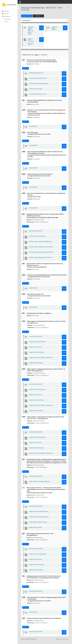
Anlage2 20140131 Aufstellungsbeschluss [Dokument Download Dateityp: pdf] (39, 517)
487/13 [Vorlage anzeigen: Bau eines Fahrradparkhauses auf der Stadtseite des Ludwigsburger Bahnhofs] (26, 203)
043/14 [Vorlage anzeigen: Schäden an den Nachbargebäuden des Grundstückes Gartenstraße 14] (26, 283)
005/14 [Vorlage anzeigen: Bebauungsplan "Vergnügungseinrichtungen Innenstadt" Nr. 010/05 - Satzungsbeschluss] (26, 332)
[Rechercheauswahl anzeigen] (67, 8)
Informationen (26, 20)
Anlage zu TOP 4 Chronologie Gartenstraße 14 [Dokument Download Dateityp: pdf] (31, 42)
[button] (9, 16)
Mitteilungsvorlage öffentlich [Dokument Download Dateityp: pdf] (36, 73)
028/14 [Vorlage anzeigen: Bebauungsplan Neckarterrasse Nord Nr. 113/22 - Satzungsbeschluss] (26, 544)
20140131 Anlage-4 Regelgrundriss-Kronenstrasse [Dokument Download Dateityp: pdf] (41, 252)
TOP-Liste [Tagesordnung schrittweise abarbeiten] (38, 16)
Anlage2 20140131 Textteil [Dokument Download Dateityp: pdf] (35, 347)
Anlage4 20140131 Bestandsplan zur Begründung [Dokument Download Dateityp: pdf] (41, 358)
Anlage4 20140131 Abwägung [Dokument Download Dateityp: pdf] (36, 570)
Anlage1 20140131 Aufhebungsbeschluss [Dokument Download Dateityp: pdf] (39, 511)
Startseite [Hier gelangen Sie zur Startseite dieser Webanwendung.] (6, 11)
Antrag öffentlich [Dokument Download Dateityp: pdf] (33, 126)
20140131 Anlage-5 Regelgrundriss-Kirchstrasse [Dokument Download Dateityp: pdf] (40, 257)
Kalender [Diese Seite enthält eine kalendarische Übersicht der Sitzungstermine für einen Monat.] (5, 14)
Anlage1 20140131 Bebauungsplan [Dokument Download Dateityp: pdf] (38, 554)
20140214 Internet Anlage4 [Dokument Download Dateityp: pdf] (36, 89)
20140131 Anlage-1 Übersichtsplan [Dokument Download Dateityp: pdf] (37, 236)
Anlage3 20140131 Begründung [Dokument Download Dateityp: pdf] (36, 352)
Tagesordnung (27, 16)
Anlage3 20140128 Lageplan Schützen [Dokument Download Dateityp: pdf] (38, 522)
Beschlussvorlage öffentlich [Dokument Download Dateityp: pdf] (36, 231)
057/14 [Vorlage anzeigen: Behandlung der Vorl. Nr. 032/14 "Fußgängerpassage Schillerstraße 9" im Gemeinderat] (26, 607)
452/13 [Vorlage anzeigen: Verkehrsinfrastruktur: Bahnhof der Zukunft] (26, 183)
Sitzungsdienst (64, 639)
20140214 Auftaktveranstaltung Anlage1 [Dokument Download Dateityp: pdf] (39, 84)
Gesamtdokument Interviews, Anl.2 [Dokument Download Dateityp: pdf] (38, 94)
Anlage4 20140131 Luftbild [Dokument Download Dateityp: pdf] (35, 527)
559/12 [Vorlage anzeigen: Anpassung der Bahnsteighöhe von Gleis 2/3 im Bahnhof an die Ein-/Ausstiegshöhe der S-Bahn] (26, 163)
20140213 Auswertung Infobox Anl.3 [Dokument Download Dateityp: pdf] (38, 78)
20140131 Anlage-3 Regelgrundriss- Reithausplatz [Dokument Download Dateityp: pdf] (41, 247)
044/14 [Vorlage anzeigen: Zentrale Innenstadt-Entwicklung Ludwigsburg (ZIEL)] (26, 68)
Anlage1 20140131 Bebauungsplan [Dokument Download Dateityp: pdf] (37, 342)
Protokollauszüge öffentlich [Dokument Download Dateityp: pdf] (55, 28)
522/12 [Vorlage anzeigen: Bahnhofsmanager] (26, 141)
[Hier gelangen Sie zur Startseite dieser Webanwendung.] (9, 5)
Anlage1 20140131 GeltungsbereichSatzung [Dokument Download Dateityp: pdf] (39, 481)
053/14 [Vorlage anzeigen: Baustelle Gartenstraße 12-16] (26, 302)
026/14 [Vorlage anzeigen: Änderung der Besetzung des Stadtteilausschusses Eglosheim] (26, 627)
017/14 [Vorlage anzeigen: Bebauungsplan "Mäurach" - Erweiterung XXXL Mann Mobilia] (26, 502)
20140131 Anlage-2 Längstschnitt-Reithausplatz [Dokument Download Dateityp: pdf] (40, 242)
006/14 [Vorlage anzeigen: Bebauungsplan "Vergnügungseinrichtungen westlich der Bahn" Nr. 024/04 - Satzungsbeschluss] (26, 380)
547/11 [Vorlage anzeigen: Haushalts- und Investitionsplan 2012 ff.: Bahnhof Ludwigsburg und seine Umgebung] (26, 122)
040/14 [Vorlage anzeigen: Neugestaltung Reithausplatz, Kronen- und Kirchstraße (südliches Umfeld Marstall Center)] (26, 226)
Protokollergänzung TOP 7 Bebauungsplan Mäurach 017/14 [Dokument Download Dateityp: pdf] (31, 31)
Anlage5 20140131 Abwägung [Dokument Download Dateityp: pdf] (36, 363)
